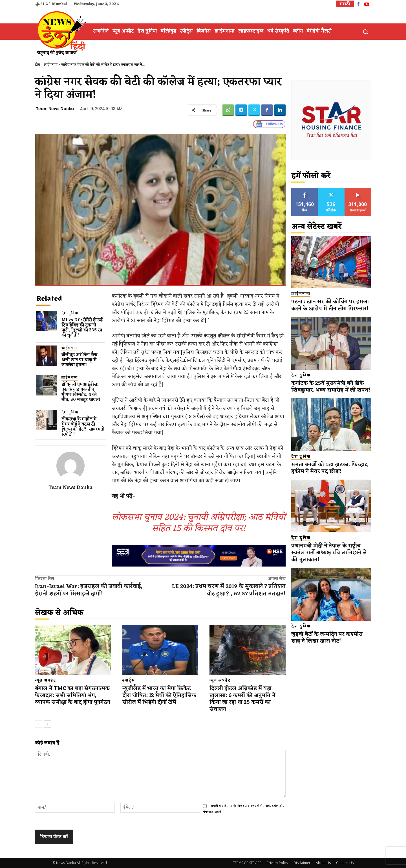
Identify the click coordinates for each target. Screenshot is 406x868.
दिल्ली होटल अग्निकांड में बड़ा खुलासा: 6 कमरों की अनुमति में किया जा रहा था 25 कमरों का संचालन (242, 699)
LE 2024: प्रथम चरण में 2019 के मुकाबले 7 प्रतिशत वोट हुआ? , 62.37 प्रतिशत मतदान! (229, 590)
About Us (323, 863)
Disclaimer (302, 863)
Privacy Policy (277, 863)
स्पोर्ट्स (129, 681)
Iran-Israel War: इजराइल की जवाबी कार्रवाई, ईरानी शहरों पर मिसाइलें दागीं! (89, 590)
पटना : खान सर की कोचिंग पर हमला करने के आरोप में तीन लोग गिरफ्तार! (330, 305)
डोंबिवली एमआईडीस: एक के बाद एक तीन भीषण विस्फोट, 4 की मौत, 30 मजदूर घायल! (81, 392)
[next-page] (48, 724)
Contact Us (345, 863)
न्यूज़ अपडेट (46, 681)
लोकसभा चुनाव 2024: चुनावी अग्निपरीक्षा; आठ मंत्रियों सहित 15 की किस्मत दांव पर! (199, 523)
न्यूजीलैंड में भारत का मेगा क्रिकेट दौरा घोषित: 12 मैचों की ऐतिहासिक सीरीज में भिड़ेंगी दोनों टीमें (159, 695)
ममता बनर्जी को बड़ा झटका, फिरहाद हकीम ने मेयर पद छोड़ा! (329, 468)
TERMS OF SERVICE (247, 863)
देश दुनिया (70, 313)
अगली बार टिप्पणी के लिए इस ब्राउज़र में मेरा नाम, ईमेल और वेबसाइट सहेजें (243, 809)
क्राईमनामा (51, 65)
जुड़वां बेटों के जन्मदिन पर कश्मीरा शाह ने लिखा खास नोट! (327, 638)
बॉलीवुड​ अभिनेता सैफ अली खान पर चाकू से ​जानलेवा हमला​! (80, 360)
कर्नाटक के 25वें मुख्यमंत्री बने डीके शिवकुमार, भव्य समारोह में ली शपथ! (331, 387)
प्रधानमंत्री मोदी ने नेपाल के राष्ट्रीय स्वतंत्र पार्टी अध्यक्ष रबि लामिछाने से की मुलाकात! (329, 553)
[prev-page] (38, 724)
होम (37, 65)
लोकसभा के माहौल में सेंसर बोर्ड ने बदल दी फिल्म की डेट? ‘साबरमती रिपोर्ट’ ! (83, 427)
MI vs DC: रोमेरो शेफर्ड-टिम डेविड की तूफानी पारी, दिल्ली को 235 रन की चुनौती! (83, 328)
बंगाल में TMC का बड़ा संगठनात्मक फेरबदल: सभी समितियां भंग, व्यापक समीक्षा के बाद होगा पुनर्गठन (73, 695)
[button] (365, 32)
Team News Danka (55, 109)
